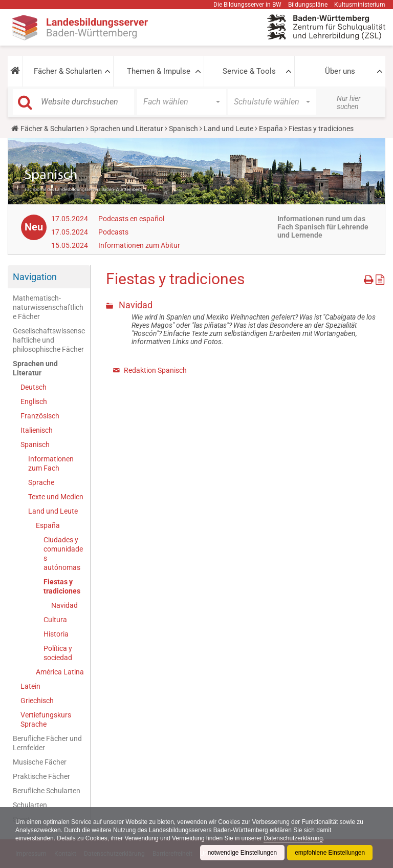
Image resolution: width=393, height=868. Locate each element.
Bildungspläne (308, 5)
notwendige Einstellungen (241, 853)
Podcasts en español (131, 219)
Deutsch (34, 387)
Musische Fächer (40, 762)
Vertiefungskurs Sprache (46, 719)
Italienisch (37, 430)
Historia (56, 634)
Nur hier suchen (349, 102)
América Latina (60, 672)
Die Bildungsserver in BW (247, 5)
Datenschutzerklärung (296, 838)
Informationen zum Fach (51, 463)
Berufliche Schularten (47, 791)
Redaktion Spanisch (155, 370)
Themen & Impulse (159, 71)
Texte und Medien (56, 497)
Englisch (34, 401)
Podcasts (113, 232)
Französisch (40, 416)
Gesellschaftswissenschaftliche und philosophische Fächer (49, 340)
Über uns (340, 71)
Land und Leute (228, 129)
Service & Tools (249, 71)
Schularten (30, 805)
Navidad (64, 605)
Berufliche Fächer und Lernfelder (47, 743)
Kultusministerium (360, 5)
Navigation (35, 277)
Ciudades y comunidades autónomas (63, 554)
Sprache (41, 482)
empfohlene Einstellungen (330, 853)
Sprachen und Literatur (127, 129)
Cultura (55, 620)
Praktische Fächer (41, 776)
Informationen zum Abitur (139, 245)
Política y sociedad (58, 653)
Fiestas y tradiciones (62, 586)
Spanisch (183, 129)
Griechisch (37, 701)
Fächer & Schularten (68, 71)
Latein (30, 686)
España (271, 129)
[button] (15, 71)
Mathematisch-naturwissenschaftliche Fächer (48, 307)
